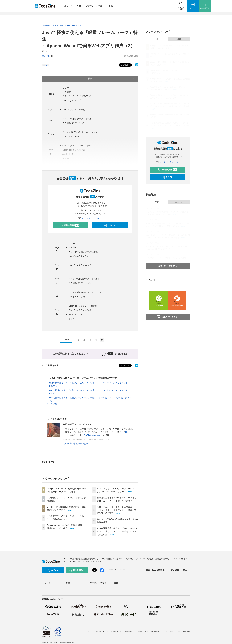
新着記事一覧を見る (168, 266)
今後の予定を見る (167, 317)
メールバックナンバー (90, 218)
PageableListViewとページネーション (80, 132)
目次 (112, 79)
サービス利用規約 (152, 631)
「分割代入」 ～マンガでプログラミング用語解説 (166, 258)
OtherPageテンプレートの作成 (83, 306)
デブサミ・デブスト (95, 6)
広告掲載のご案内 (179, 570)
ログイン (109, 225)
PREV (66, 340)
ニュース (68, 6)
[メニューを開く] (27, 6)
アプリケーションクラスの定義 (77, 96)
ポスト (124, 65)
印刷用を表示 (50, 365)
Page (51, 94)
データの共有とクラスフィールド (78, 119)
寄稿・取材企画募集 (155, 570)
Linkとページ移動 (71, 136)
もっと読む (52, 404)
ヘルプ (90, 631)
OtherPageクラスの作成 (80, 310)
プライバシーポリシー (171, 631)
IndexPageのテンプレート (75, 100)
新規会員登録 (70, 225)
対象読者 (67, 92)
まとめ (72, 319)
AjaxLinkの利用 (75, 314)
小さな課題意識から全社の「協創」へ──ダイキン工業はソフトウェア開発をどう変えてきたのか (117, 531)
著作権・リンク (102, 631)
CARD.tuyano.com (92, 435)
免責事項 (128, 631)
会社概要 (138, 631)
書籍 (111, 6)
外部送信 (186, 631)
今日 (157, 39)
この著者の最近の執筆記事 (76, 443)
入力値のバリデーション (74, 123)
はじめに (67, 87)
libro (127, 432)
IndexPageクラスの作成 (74, 110)
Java (45, 65)
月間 (179, 39)
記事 (79, 6)
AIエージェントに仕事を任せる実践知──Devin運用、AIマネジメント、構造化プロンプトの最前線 (117, 510)
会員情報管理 (117, 631)
